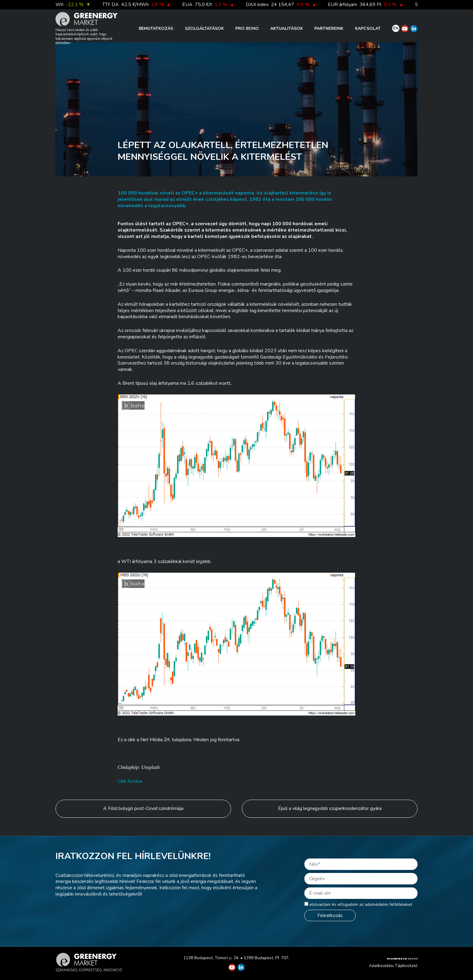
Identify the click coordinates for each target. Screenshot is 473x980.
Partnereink (329, 28)
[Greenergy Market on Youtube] (405, 29)
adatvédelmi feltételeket (388, 904)
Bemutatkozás (156, 28)
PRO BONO (247, 28)
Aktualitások (287, 28)
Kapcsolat (368, 28)
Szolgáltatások (204, 28)
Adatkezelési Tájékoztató (393, 966)
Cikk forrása (130, 781)
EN (396, 28)
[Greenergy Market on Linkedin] (414, 29)
